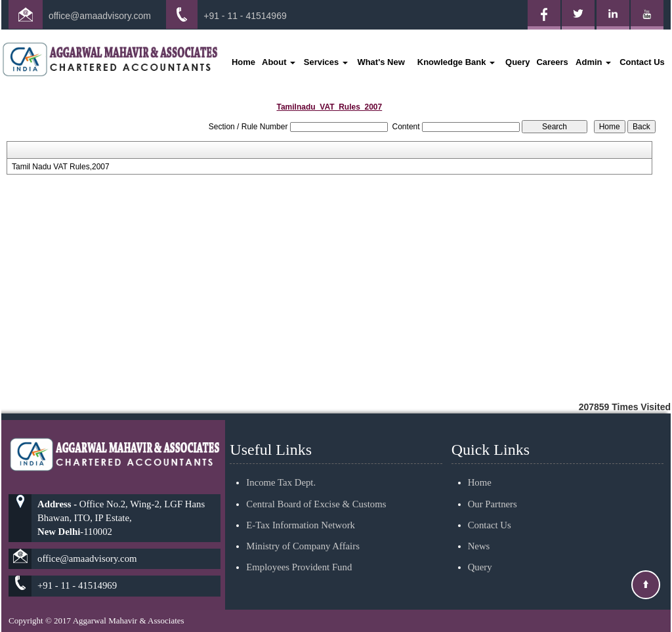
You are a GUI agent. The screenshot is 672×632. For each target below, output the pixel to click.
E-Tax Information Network (301, 509)
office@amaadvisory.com (100, 16)
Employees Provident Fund (299, 552)
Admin (593, 62)
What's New (381, 62)
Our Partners (493, 488)
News (479, 530)
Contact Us (642, 62)
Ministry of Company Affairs (303, 530)
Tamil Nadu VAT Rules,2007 (61, 167)
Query (518, 62)
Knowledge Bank (456, 62)
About (279, 62)
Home (243, 62)
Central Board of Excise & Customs (316, 488)
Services (326, 62)
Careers (552, 62)
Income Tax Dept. (281, 467)
